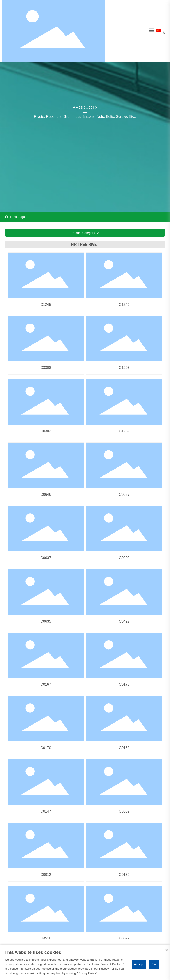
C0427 (124, 621)
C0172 (124, 684)
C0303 (46, 431)
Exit (154, 964)
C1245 (46, 305)
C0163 (124, 748)
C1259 (124, 431)
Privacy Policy (87, 973)
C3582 (124, 811)
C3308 (46, 368)
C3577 (124, 938)
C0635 (46, 621)
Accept (139, 964)
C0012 (46, 875)
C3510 (46, 938)
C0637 (46, 558)
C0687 (124, 494)
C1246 (124, 305)
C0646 (46, 494)
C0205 (124, 558)
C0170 (46, 748)
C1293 (124, 368)
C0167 (46, 684)
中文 (161, 31)
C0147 (46, 811)
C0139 (124, 875)
